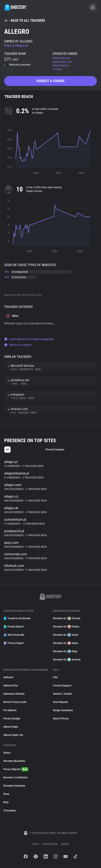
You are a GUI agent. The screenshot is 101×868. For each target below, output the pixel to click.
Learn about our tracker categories (29, 339)
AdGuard (8, 677)
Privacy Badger (12, 719)
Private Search (13, 627)
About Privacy (61, 719)
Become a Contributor (16, 778)
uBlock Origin (11, 727)
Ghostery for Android (67, 660)
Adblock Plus (11, 686)
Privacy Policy (50, 844)
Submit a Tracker (62, 694)
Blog (6, 802)
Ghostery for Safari (66, 635)
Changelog (9, 810)
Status (7, 753)
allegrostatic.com (62, 62)
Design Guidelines (63, 710)
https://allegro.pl (16, 45)
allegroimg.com (61, 58)
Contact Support (62, 686)
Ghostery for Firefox (66, 627)
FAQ (55, 677)
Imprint (65, 844)
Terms (35, 844)
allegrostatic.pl (61, 66)
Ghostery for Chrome (67, 618)
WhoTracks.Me (14, 635)
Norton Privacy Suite (15, 702)
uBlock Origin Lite (13, 735)
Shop (6, 794)
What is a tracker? (18, 345)
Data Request (60, 702)
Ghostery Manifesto (14, 761)
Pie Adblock (10, 710)
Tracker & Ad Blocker (17, 618)
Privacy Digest (13, 643)
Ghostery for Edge (65, 651)
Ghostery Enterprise (14, 786)
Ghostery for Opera (66, 643)
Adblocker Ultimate (14, 694)
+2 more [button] (57, 69)
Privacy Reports (16, 769)
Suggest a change (50, 81)
